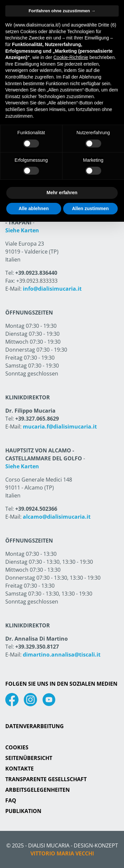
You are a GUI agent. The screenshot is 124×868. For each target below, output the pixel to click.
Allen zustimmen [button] (90, 208)
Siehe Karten (22, 230)
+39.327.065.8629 (37, 419)
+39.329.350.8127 (37, 647)
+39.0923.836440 (36, 273)
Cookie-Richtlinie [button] (71, 57)
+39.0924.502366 (36, 509)
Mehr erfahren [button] (62, 193)
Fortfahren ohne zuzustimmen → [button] (62, 11)
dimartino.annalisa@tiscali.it (62, 655)
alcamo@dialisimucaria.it (57, 517)
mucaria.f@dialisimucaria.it (60, 427)
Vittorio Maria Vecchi (62, 853)
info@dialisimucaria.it (52, 289)
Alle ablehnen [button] (34, 208)
